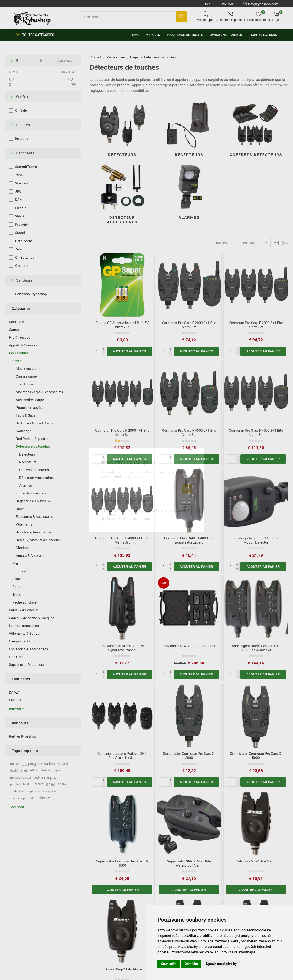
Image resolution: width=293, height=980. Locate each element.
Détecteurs (122, 155)
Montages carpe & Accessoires (39, 392)
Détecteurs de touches (33, 447)
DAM (19, 200)
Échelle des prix (29, 61)
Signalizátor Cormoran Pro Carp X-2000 (189, 756)
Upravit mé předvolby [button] (221, 964)
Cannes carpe (26, 376)
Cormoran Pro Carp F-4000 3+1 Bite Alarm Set (256, 433)
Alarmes (189, 217)
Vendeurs (24, 280)
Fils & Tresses (19, 338)
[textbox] (128, 17)
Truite (17, 595)
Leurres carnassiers (24, 626)
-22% (164, 583)
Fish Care (16, 657)
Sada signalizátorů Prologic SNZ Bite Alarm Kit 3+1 (122, 756)
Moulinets (16, 322)
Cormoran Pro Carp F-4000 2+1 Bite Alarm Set (189, 433)
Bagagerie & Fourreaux (33, 501)
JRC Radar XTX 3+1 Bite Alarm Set (189, 646)
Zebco (20, 249)
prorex (39, 784)
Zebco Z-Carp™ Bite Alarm (256, 861)
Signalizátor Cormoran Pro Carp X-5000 (256, 756)
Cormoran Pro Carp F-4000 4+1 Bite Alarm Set (122, 540)
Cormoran (23, 266)
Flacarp (21, 208)
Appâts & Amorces (23, 345)
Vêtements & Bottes (24, 634)
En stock (24, 125)
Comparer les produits (230, 20)
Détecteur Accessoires (122, 220)
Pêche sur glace (24, 602)
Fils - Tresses (26, 384)
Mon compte (205, 20)
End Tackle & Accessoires (28, 649)
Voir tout (16, 709)
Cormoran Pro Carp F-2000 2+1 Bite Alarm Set (189, 325)
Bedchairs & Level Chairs (35, 423)
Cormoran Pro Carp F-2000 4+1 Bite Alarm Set (122, 433)
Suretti (20, 233)
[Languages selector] (228, 3)
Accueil (96, 57)
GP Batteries (25, 258)
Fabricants (25, 153)
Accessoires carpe (30, 400)
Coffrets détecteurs (256, 155)
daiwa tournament (53, 764)
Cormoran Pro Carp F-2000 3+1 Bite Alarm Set (256, 325)
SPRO (19, 216)
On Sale (23, 97)
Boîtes (21, 509)
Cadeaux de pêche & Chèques (32, 618)
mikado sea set (21, 777)
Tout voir (16, 807)
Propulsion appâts (30, 408)
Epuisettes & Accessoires (35, 517)
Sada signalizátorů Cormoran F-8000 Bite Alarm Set (256, 648)
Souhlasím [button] (169, 964)
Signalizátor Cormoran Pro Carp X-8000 (122, 863)
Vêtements (24, 524)
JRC (18, 192)
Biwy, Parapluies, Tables (34, 532)
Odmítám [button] (191, 964)
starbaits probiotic (23, 798)
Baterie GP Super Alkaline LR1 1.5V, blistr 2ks (122, 325)
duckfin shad (19, 771)
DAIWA (14, 692)
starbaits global (46, 791)
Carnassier (21, 571)
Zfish (19, 175)
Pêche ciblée (19, 353)
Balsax (15, 764)
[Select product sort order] (251, 243)
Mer (15, 563)
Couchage (23, 431)
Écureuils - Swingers (31, 493)
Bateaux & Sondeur (23, 610)
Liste (285, 243)
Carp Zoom (24, 241)
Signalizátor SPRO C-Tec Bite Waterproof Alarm (189, 863)
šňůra (62, 784)
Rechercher (181, 17)
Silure (17, 579)
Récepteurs (189, 155)
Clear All (65, 61)
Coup (16, 587)
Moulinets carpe (28, 369)
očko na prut (46, 777)
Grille (276, 243)
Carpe (17, 361)
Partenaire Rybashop (31, 294)
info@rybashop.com (263, 4)
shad (51, 784)
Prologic (21, 225)
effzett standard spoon (47, 770)
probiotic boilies (21, 784)
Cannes (15, 330)
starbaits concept (21, 791)
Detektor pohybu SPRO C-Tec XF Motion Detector (256, 540)
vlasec (44, 798)
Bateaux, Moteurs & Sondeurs (38, 540)
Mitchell (15, 700)
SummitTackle (26, 167)
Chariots (22, 548)
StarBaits (22, 183)
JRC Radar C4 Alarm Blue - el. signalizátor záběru (122, 648)
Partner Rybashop (23, 736)
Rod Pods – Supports (32, 439)
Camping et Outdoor (24, 641)
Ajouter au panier (129, 351)
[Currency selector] (208, 3)
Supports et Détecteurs (26, 665)
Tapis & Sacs (26, 415)
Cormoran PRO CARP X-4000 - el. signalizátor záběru (189, 540)
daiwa (29, 764)
